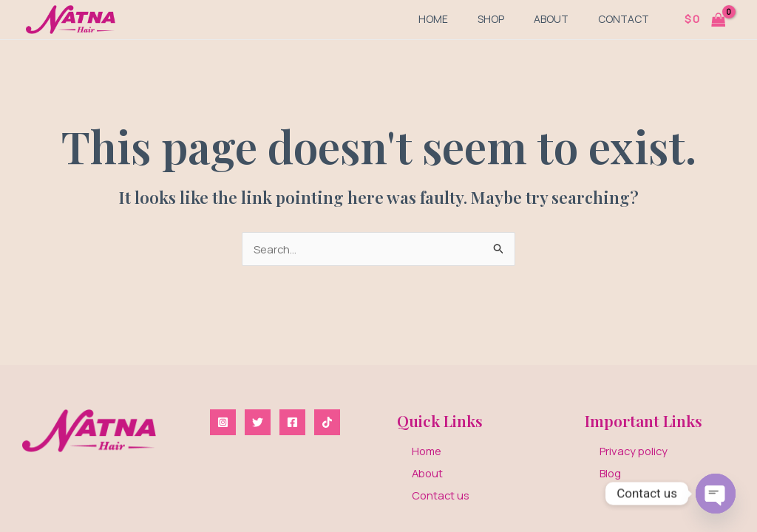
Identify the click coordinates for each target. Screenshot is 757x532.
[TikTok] (327, 420)
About (551, 19)
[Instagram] (223, 420)
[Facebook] (292, 420)
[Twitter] (258, 420)
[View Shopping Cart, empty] (705, 20)
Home (433, 19)
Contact (624, 19)
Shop (491, 19)
